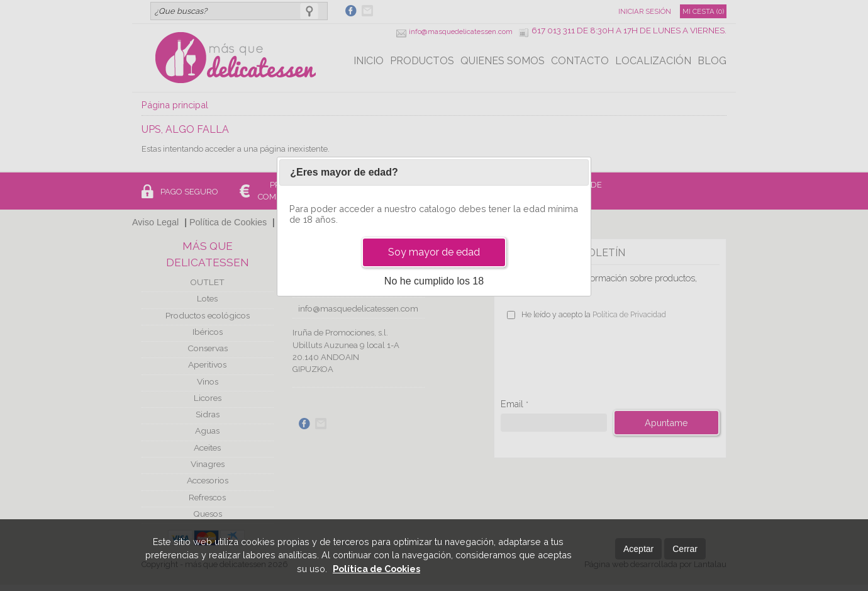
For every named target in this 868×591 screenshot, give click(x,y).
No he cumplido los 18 (434, 281)
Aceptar (638, 549)
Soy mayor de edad (434, 252)
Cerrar (685, 549)
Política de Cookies (376, 569)
